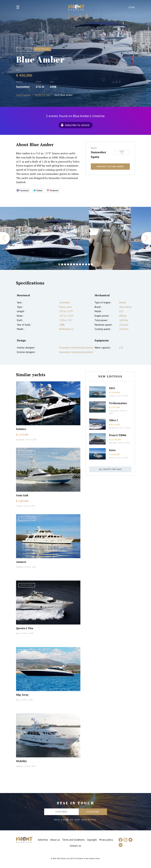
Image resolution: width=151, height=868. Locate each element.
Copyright (92, 840)
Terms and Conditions (73, 840)
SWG (112, 388)
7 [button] (77, 264)
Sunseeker (23, 87)
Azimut (112, 396)
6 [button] (74, 264)
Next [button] (146, 238)
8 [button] (80, 264)
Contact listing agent (110, 166)
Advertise (43, 840)
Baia (18, 700)
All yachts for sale (110, 469)
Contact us (75, 846)
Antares (21, 562)
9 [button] (83, 264)
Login (132, 7)
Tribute (19, 506)
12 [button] (92, 264)
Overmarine (114, 411)
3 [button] (65, 264)
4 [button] (68, 264)
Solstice (21, 429)
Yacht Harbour (77, 8)
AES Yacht (113, 443)
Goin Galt (22, 495)
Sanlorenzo (113, 428)
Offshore (19, 567)
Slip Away (22, 695)
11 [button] (89, 264)
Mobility (21, 761)
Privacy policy (106, 840)
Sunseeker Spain (98, 154)
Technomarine (118, 403)
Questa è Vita (25, 628)
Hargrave (20, 766)
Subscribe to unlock (77, 125)
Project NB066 (118, 435)
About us (55, 840)
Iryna (112, 450)
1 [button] (59, 264)
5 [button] (71, 264)
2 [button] (62, 264)
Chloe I (113, 420)
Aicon (18, 633)
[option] (44, 238)
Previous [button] (5, 238)
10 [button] (86, 264)
